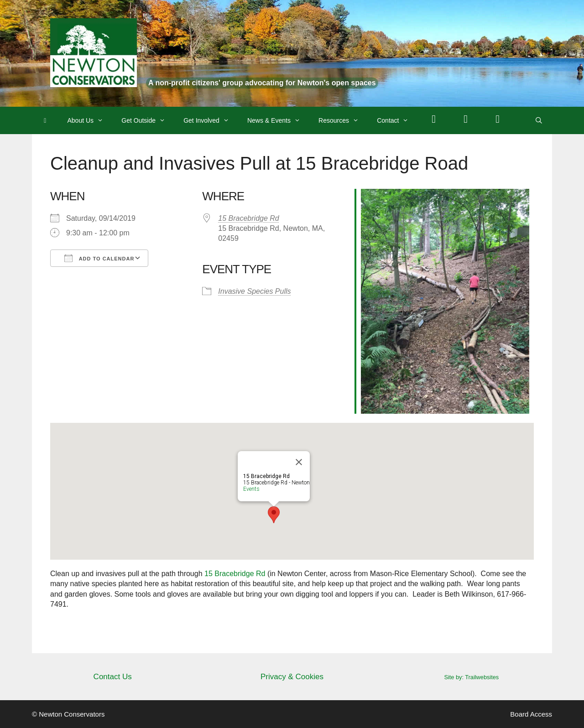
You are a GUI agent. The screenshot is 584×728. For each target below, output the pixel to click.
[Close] (299, 462)
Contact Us (113, 677)
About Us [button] (90, 120)
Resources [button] (343, 120)
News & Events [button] (278, 120)
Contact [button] (397, 120)
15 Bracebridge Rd (248, 218)
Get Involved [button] (211, 120)
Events (251, 489)
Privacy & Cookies (292, 677)
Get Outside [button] (148, 120)
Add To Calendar (99, 258)
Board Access (531, 714)
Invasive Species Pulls (254, 291)
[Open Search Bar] (539, 120)
